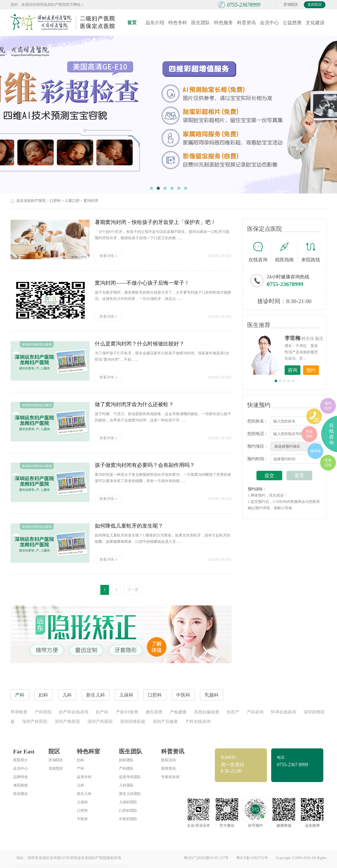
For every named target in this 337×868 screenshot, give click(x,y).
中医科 (82, 819)
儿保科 (82, 802)
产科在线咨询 (198, 721)
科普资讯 (246, 23)
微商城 (316, 451)
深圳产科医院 (35, 721)
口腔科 (55, 201)
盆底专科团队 (130, 777)
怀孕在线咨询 (284, 712)
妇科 (81, 760)
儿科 (81, 785)
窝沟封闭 (91, 201)
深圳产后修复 (165, 721)
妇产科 (102, 712)
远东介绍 (155, 23)
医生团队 (201, 23)
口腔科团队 (128, 811)
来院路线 (311, 252)
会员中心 (269, 23)
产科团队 (126, 769)
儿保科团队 (128, 802)
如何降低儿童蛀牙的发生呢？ (129, 526)
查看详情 (108, 256)
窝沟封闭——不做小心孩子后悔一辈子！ (142, 283)
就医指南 (286, 252)
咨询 (293, 370)
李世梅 (293, 338)
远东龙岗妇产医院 (31, 201)
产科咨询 (255, 712)
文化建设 (315, 23)
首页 (132, 23)
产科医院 (43, 712)
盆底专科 (84, 777)
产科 (81, 769)
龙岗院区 (315, 5)
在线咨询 (260, 252)
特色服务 (224, 23)
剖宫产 (233, 712)
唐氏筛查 (154, 712)
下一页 (133, 590)
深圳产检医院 (67, 721)
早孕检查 (19, 712)
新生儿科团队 (130, 794)
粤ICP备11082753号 (252, 858)
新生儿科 (84, 794)
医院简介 (21, 760)
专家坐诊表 (170, 777)
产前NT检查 (127, 712)
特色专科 (178, 23)
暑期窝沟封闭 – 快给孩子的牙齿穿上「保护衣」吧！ (155, 222)
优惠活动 (328, 463)
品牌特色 (21, 777)
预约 (311, 370)
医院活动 (168, 760)
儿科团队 (126, 785)
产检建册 (178, 712)
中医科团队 (128, 819)
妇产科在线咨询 (74, 712)
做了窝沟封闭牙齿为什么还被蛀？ (134, 404)
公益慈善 (292, 23)
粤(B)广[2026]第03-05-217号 (206, 858)
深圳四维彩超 (133, 721)
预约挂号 (328, 406)
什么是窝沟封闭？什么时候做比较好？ (140, 344)
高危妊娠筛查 (207, 712)
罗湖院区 (291, 5)
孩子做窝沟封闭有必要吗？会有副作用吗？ (145, 465)
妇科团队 (126, 760)
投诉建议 (21, 794)
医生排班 (309, 434)
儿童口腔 (72, 201)
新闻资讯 (168, 769)
